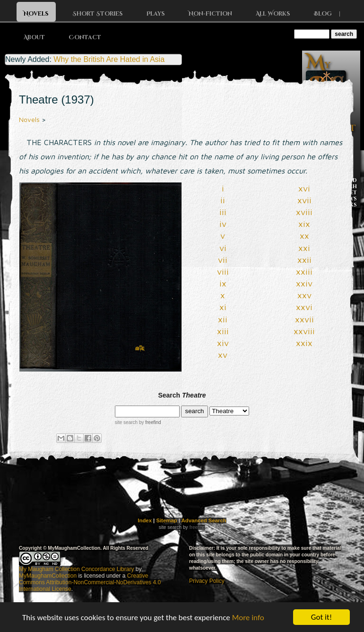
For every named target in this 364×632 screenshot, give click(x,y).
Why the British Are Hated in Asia (109, 59)
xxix (304, 343)
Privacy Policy (207, 581)
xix (304, 224)
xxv (304, 295)
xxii (304, 260)
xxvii (304, 319)
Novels (29, 120)
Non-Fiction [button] (210, 14)
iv (223, 224)
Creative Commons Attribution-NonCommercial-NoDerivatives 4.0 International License (90, 582)
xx (304, 236)
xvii (304, 200)
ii (223, 200)
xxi (304, 248)
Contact (85, 37)
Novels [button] (36, 14)
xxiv (304, 283)
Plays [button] (156, 14)
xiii (223, 331)
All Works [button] (273, 14)
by (149, 422)
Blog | (331, 14)
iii (223, 212)
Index (145, 520)
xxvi (304, 307)
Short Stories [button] (98, 14)
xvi (304, 188)
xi (223, 307)
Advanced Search (204, 520)
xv (223, 355)
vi (223, 248)
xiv (223, 343)
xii (223, 319)
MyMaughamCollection (48, 576)
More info (248, 619)
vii (223, 260)
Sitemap (166, 520)
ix (223, 283)
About (34, 37)
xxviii (304, 331)
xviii (304, 212)
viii (223, 272)
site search (126, 422)
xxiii (304, 272)
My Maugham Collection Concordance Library (76, 569)
